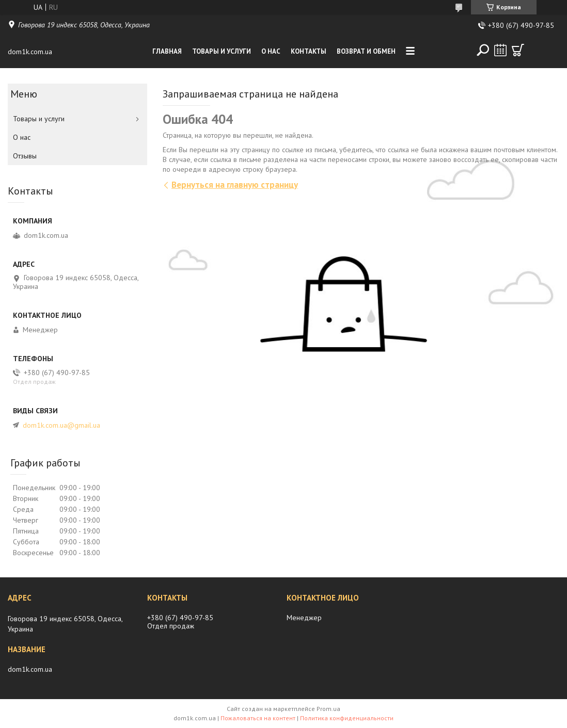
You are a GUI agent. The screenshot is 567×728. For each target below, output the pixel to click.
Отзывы (25, 156)
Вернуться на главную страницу (235, 185)
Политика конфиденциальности (347, 718)
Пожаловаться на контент (258, 718)
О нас (271, 51)
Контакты (309, 51)
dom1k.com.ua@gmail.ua (61, 425)
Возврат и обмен (366, 51)
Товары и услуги (222, 51)
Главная (167, 51)
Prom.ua (328, 709)
